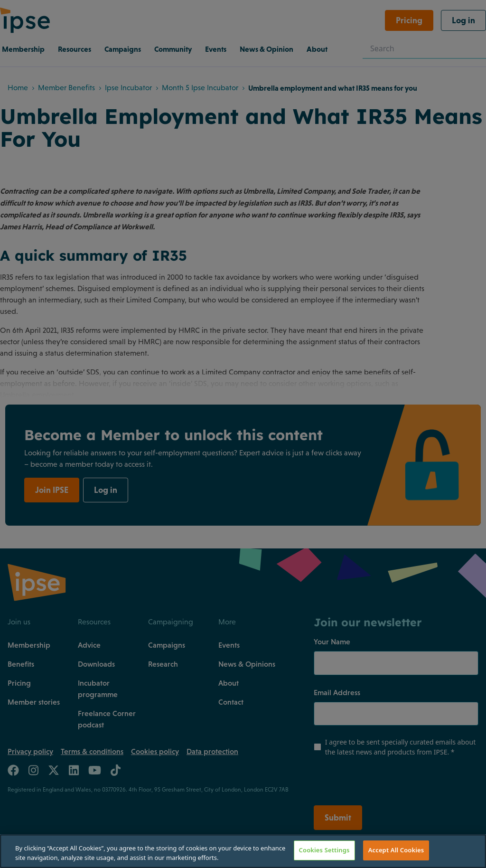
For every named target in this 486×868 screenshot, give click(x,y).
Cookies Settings (324, 850)
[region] (243, 851)
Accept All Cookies (396, 850)
